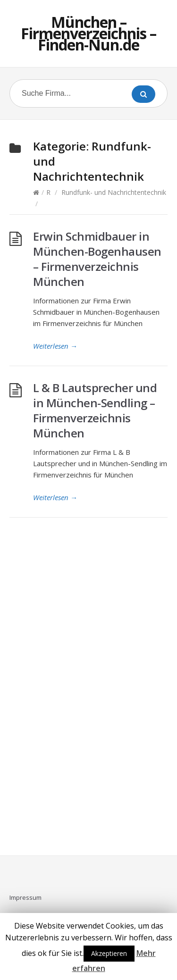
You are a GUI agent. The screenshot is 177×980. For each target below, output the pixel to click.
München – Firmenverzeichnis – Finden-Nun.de (88, 33)
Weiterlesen (55, 346)
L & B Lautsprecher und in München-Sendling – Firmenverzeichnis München (95, 410)
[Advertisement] (89, 692)
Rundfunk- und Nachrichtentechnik (114, 192)
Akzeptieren (109, 953)
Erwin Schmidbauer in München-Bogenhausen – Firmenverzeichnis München (97, 259)
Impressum (25, 897)
